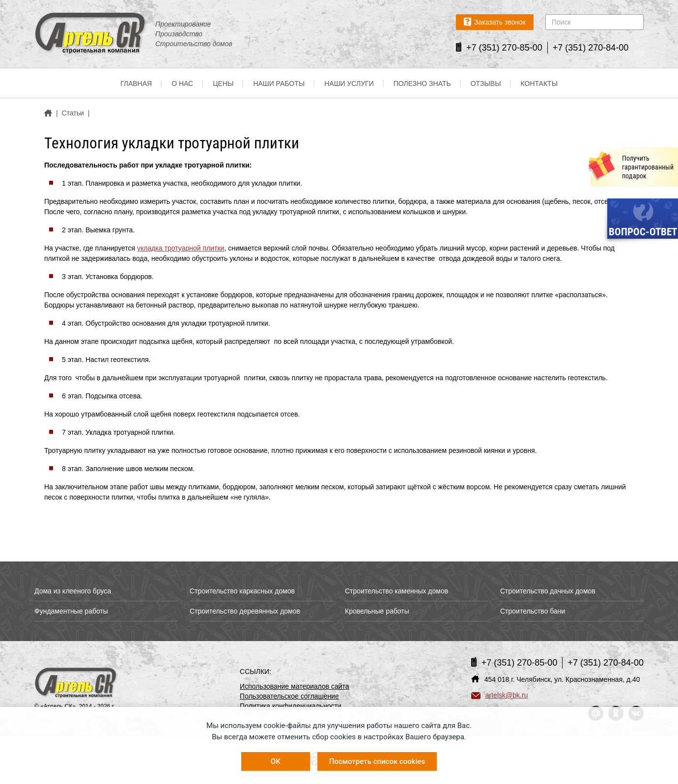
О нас (182, 84)
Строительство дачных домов (548, 591)
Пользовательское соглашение (289, 696)
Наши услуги (349, 84)
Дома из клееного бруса (73, 591)
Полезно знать (422, 84)
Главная (136, 84)
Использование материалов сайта (295, 686)
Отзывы (486, 84)
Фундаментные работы (71, 611)
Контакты (539, 84)
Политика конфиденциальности (291, 706)
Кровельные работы (377, 611)
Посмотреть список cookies (377, 761)
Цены (223, 84)
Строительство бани (533, 611)
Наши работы (279, 84)
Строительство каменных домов (396, 591)
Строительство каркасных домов (242, 591)
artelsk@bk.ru (500, 695)
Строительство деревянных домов (245, 611)
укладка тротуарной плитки (181, 248)
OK (276, 761)
